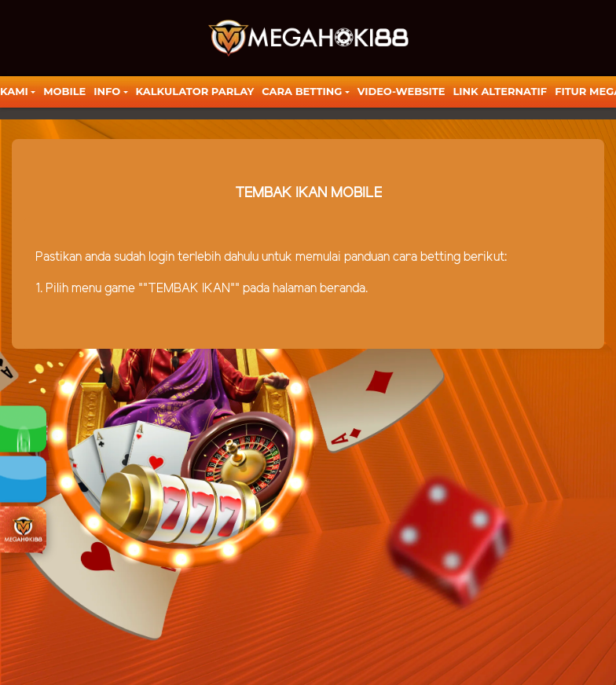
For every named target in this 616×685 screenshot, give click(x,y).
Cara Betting (302, 91)
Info (107, 91)
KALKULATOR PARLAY (195, 91)
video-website (401, 91)
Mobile (64, 91)
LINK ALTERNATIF (500, 91)
